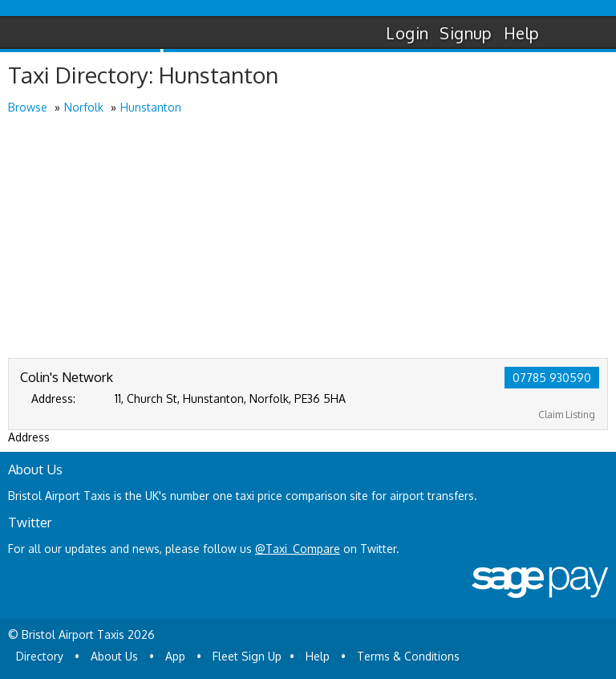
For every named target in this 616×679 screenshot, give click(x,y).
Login (407, 33)
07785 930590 (552, 378)
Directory (40, 656)
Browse (28, 107)
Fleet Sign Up (247, 656)
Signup (466, 33)
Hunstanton (151, 107)
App (175, 656)
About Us (114, 656)
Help (522, 33)
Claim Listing (567, 415)
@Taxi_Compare (298, 549)
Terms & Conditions (408, 656)
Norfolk (84, 107)
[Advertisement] (308, 238)
